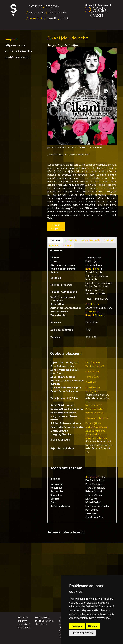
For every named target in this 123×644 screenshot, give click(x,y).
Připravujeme (15, 45)
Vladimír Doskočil (95, 366)
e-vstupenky (42, 617)
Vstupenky (37, 12)
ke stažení (24, 624)
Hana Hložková (94, 315)
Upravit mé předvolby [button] (82, 633)
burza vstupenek (44, 621)
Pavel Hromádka (94, 409)
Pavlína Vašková (94, 413)
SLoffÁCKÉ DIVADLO (18, 51)
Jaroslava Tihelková (97, 418)
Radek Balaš (92, 269)
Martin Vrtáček (94, 405)
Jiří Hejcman (92, 391)
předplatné (41, 624)
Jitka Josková (94, 434)
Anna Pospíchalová (96, 438)
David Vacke (92, 311)
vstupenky (24, 627)
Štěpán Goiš (92, 477)
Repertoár (36, 18)
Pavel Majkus (93, 372)
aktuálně (23, 617)
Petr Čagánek (93, 362)
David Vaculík (93, 388)
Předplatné (57, 12)
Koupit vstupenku (56, 227)
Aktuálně (36, 6)
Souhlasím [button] (77, 626)
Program (52, 6)
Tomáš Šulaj (92, 377)
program (22, 621)
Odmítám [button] (93, 626)
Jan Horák (91, 382)
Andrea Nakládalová (96, 427)
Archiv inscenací (18, 57)
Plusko (65, 18)
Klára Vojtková (94, 423)
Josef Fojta (92, 304)
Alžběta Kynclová (95, 431)
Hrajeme (11, 39)
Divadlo (52, 18)
